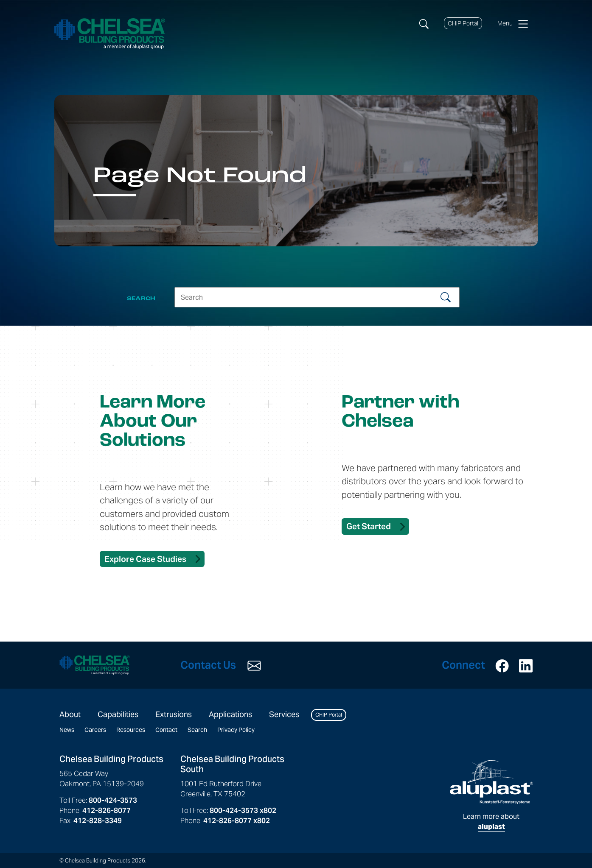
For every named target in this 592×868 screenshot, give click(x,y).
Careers (95, 730)
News (67, 730)
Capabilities (118, 714)
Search (197, 730)
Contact (166, 730)
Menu (512, 24)
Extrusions (174, 714)
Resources (131, 730)
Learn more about (491, 795)
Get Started (369, 526)
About (70, 714)
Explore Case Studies (145, 559)
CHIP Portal (463, 23)
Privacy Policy (236, 730)
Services (284, 714)
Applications (230, 714)
